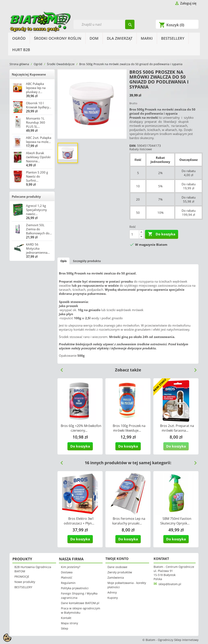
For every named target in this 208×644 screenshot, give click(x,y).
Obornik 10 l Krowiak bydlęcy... (39, 105)
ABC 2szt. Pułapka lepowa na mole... (39, 140)
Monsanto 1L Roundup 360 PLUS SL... (36, 122)
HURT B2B (21, 50)
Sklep (65, 628)
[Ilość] (134, 234)
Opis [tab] (63, 261)
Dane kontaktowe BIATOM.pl (80, 603)
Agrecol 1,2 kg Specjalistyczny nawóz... (36, 210)
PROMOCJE (22, 577)
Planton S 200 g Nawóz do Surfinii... (37, 176)
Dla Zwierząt (120, 38)
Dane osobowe (117, 567)
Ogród (19, 38)
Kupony (113, 598)
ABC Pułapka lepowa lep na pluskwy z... (36, 88)
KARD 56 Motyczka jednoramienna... (38, 248)
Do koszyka (162, 234)
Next (194, 369)
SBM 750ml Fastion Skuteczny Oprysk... (176, 521)
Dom (94, 38)
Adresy (112, 592)
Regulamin (68, 583)
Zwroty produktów (120, 572)
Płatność (67, 578)
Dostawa (67, 572)
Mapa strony (69, 623)
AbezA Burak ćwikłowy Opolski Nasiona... (38, 157)
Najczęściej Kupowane (29, 74)
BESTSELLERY (173, 38)
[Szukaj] (104, 24)
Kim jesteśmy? (71, 567)
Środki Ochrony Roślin (58, 38)
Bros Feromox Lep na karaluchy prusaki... (129, 521)
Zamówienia (116, 578)
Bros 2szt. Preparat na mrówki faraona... (177, 428)
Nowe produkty (25, 582)
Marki (147, 38)
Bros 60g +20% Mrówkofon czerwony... (81, 428)
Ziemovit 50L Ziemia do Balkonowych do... (39, 229)
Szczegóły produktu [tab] (87, 261)
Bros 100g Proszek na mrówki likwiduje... (129, 428)
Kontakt (66, 618)
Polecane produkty (26, 196)
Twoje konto (117, 559)
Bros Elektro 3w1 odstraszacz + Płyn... (79, 521)
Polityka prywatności (75, 588)
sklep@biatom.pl (170, 584)
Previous (60, 369)
